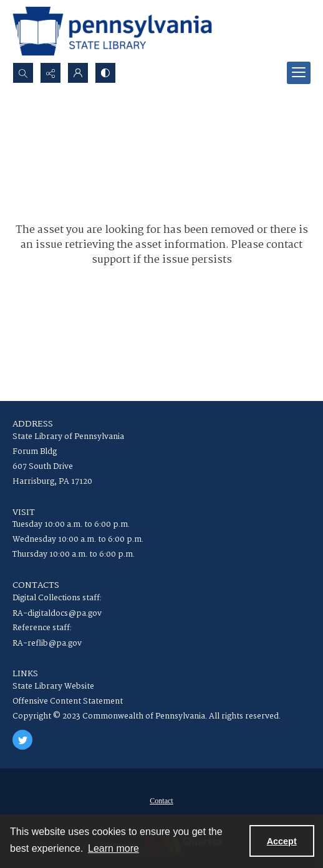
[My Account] (78, 73)
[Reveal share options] (51, 73)
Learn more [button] (113, 848)
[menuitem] (161, 801)
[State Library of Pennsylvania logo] (112, 31)
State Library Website (53, 686)
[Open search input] (23, 73)
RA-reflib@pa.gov (47, 644)
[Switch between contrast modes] (105, 73)
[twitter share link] (22, 740)
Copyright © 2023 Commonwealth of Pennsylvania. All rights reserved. (147, 716)
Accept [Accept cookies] (282, 841)
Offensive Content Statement (68, 701)
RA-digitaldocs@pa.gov (57, 614)
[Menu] (299, 73)
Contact (161, 801)
